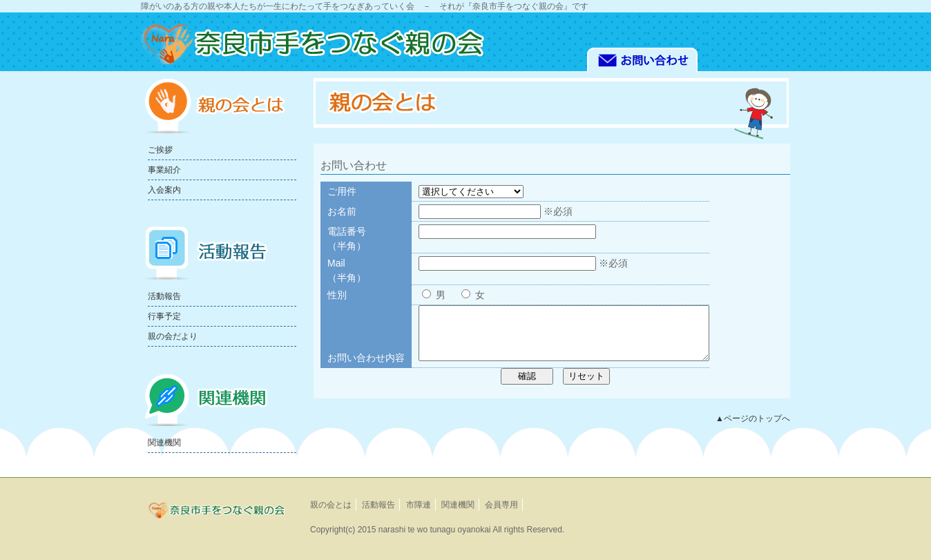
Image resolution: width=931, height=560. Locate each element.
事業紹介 (164, 170)
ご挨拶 (160, 150)
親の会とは (331, 505)
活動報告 (164, 296)
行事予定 (164, 316)
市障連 (419, 505)
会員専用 (501, 505)
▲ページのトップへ (753, 429)
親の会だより (173, 336)
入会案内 (164, 190)
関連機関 (164, 443)
